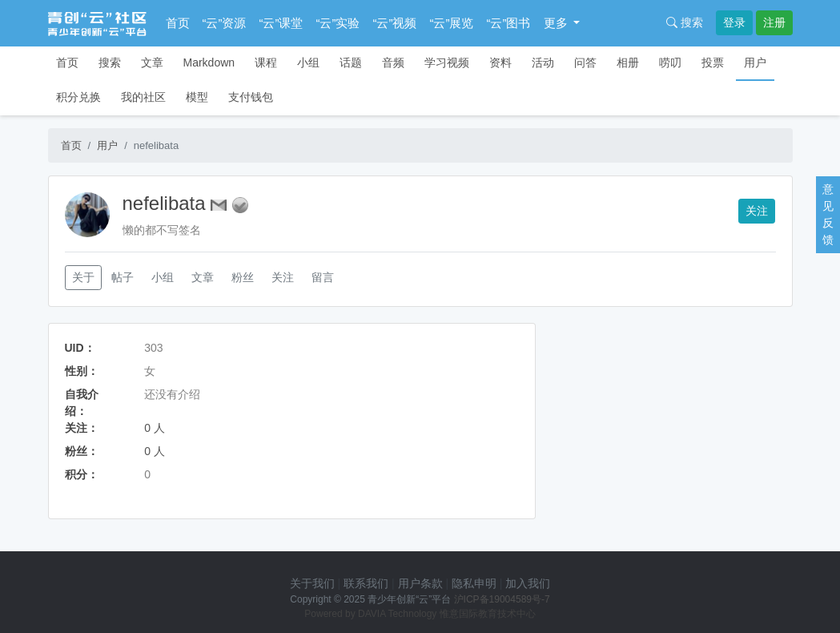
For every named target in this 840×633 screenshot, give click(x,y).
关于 (83, 277)
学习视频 (447, 62)
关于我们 (312, 583)
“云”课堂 (281, 23)
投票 (713, 62)
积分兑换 (78, 97)
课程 (266, 62)
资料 (500, 62)
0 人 (155, 428)
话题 (351, 62)
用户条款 (420, 583)
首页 (178, 23)
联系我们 (366, 583)
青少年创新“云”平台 (409, 599)
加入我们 (528, 583)
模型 (197, 97)
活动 (543, 62)
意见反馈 (828, 214)
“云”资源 (225, 23)
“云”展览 (452, 23)
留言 (323, 277)
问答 (585, 62)
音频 (393, 62)
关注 (757, 211)
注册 (774, 22)
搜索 (685, 22)
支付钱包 (251, 97)
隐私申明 (474, 583)
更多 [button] (557, 23)
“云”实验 (338, 23)
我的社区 (143, 97)
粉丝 (243, 277)
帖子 (123, 277)
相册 (628, 62)
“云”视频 (395, 23)
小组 (308, 62)
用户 (755, 62)
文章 (152, 62)
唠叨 (670, 62)
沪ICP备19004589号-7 (502, 599)
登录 (734, 22)
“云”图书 (509, 23)
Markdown (209, 62)
